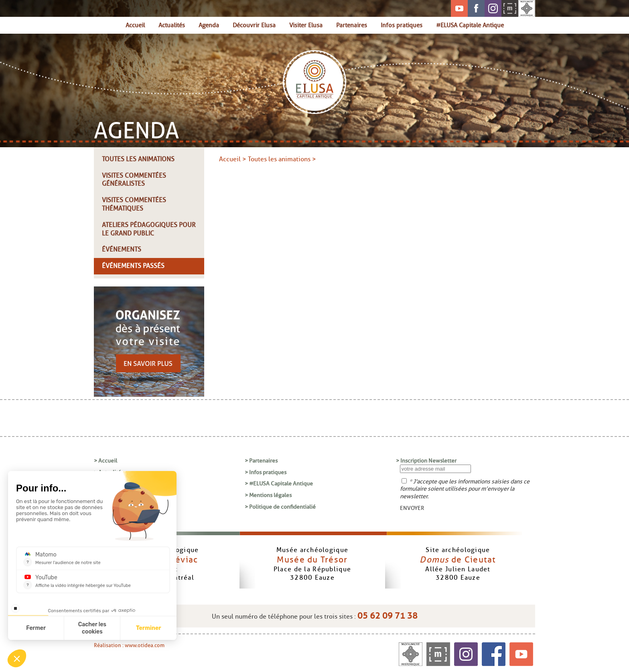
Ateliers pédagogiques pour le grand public (149, 229)
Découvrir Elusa (254, 25)
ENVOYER (412, 508)
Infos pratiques (402, 25)
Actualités (172, 25)
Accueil (135, 25)
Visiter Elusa (306, 25)
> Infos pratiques (266, 472)
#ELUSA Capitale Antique (470, 25)
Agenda (209, 25)
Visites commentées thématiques (134, 204)
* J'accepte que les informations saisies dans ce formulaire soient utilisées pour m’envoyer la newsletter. (465, 489)
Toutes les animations (138, 159)
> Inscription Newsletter (426, 461)
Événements (122, 249)
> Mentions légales (268, 495)
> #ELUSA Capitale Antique (279, 483)
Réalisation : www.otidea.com (129, 645)
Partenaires (352, 25)
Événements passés (133, 266)
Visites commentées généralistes (134, 180)
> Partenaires (261, 461)
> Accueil (106, 461)
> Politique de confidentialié (280, 507)
